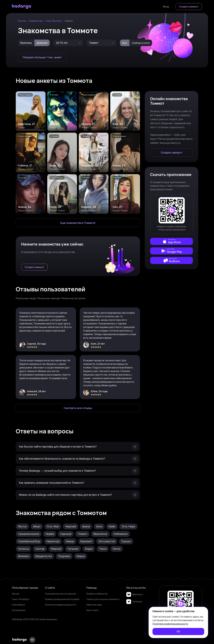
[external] (171, 241)
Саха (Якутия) (53, 21)
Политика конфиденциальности (61, 605)
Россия (22, 21)
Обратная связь (94, 605)
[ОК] (178, 632)
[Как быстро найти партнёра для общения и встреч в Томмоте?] (78, 447)
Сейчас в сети (141, 43)
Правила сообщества (97, 594)
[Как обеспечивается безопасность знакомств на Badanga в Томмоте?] (78, 459)
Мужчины (26, 43)
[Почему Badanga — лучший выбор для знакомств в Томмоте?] (78, 471)
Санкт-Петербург (21, 599)
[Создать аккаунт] (189, 7)
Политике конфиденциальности (170, 624)
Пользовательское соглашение (60, 594)
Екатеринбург (19, 610)
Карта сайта (92, 610)
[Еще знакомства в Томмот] (78, 223)
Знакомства (36, 21)
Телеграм (134, 602)
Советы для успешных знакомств (103, 599)
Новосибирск (19, 605)
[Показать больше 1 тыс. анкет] (42, 57)
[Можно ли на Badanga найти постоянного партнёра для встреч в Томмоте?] (78, 495)
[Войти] (166, 7)
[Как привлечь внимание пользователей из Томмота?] (78, 483)
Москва (16, 594)
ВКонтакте (134, 594)
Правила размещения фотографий (62, 599)
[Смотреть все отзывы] (78, 408)
